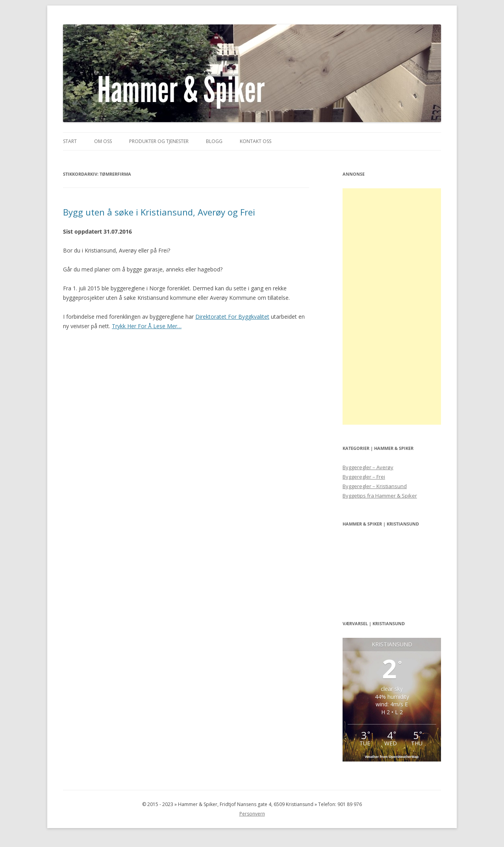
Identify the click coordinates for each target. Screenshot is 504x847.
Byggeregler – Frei (364, 477)
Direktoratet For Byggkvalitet (232, 317)
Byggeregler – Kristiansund (375, 486)
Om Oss (103, 141)
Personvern (252, 814)
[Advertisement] (392, 306)
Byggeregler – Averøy (368, 467)
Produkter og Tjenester (159, 141)
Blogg (214, 141)
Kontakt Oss (256, 141)
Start (70, 141)
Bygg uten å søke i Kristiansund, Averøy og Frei (159, 212)
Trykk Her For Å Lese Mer (147, 326)
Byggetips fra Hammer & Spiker (380, 496)
